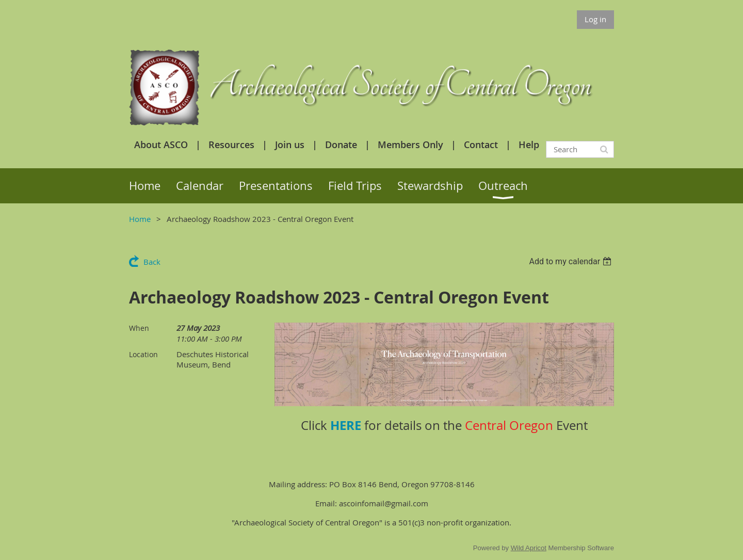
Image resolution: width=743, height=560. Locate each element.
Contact (481, 145)
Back (152, 262)
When (139, 328)
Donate (341, 145)
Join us (290, 145)
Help (529, 145)
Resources (231, 145)
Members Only (410, 145)
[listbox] (571, 261)
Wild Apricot (529, 548)
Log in (595, 19)
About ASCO (161, 145)
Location (143, 354)
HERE (346, 425)
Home (140, 219)
